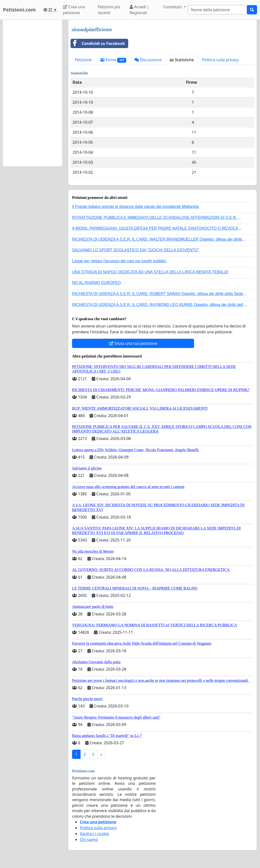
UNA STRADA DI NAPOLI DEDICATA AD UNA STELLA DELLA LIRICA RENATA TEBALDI (150, 272)
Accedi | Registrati (139, 10)
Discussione (148, 60)
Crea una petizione (74, 10)
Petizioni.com (19, 10)
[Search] (217, 10)
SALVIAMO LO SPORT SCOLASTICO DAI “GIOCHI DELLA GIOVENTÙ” (135, 250)
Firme (113, 60)
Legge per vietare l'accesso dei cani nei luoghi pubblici (119, 261)
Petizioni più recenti (109, 10)
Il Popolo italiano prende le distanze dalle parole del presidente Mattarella (135, 207)
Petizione (83, 60)
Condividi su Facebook (98, 43)
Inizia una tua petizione (133, 343)
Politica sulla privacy (221, 60)
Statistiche (182, 60)
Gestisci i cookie (94, 834)
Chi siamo (89, 839)
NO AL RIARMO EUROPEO (96, 283)
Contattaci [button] (173, 7)
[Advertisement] (32, 93)
